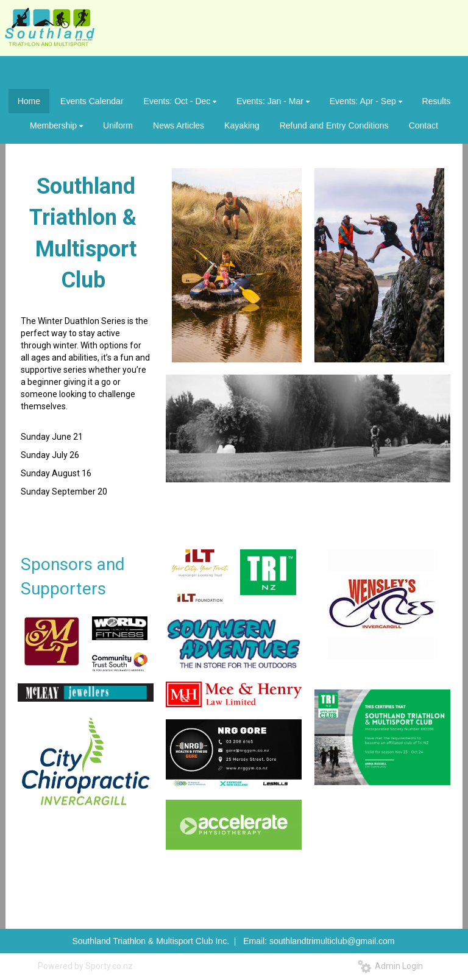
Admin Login (390, 966)
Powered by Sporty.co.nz (85, 966)
